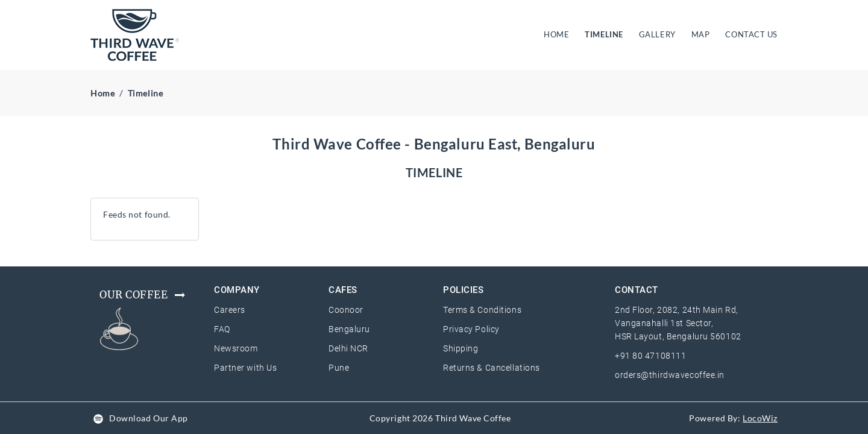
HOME (559, 34)
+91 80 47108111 (650, 356)
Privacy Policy (471, 329)
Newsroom (236, 348)
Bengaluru (349, 329)
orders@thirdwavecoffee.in (670, 375)
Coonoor (346, 310)
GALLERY (657, 34)
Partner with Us (245, 368)
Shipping (461, 348)
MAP (701, 34)
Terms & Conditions (482, 310)
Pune (339, 368)
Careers (230, 310)
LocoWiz (760, 418)
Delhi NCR (348, 348)
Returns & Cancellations (492, 368)
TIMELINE (604, 34)
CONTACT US (751, 34)
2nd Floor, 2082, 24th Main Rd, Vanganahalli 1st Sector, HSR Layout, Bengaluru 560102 (678, 323)
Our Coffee (143, 295)
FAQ (222, 329)
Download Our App (149, 418)
